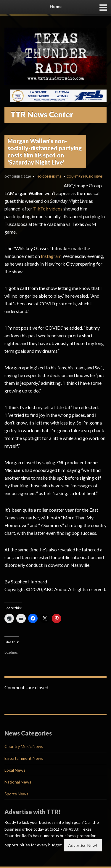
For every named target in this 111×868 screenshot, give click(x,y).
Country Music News (85, 176)
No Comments (49, 176)
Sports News (16, 794)
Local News (15, 770)
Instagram (51, 256)
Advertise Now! (83, 845)
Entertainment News (24, 758)
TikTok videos (48, 209)
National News (18, 782)
